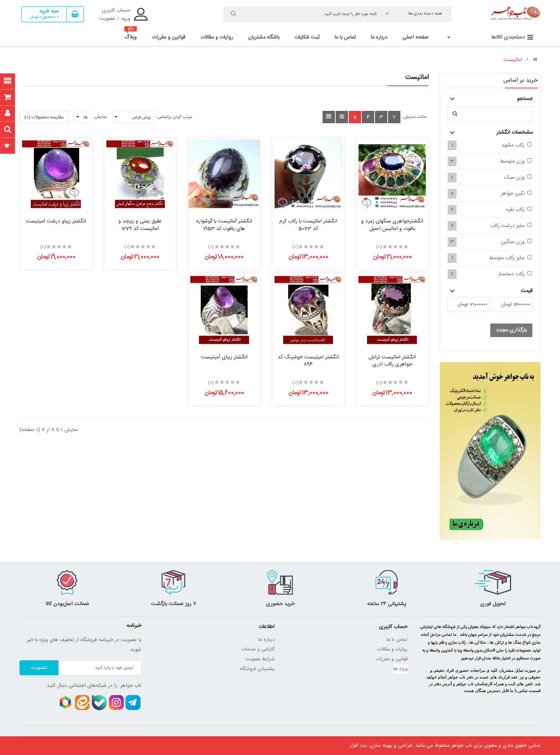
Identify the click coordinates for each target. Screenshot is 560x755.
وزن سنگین (513, 242)
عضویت (107, 19)
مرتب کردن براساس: (174, 117)
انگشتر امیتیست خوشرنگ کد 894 (308, 361)
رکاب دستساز (511, 274)
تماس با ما (397, 640)
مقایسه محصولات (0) (44, 117)
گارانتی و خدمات (258, 649)
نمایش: (100, 117)
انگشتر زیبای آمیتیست (224, 357)
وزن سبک (514, 178)
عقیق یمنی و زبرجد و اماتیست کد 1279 (140, 225)
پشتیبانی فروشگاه (257, 669)
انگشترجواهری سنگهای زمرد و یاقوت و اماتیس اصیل (392, 225)
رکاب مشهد (513, 145)
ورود (125, 19)
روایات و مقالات (392, 649)
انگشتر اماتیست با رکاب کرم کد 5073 (308, 225)
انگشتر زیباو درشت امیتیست (56, 221)
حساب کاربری (116, 10)
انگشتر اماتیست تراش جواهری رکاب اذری (392, 361)
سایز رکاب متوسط (507, 258)
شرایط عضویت (260, 659)
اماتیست (513, 60)
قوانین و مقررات (392, 659)
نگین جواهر (513, 194)
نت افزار (358, 746)
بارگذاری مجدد (511, 330)
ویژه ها (400, 669)
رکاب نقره (515, 210)
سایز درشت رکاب (508, 226)
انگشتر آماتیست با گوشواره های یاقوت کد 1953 (224, 225)
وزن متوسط (512, 161)
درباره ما (267, 640)
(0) (379, 247)
